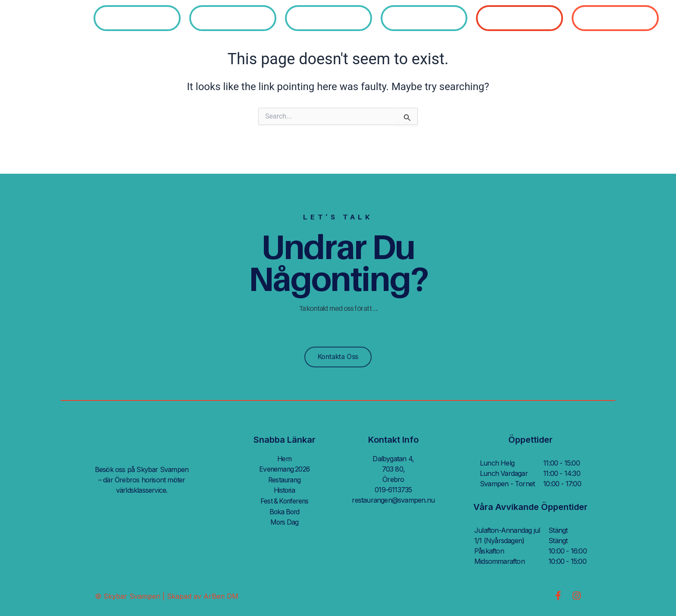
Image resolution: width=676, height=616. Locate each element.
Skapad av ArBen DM (203, 596)
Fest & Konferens (284, 500)
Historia (285, 490)
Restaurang (284, 479)
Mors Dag (284, 521)
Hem (285, 459)
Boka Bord (285, 510)
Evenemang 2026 (284, 469)
